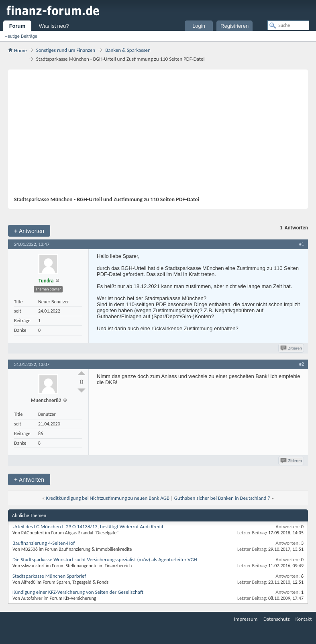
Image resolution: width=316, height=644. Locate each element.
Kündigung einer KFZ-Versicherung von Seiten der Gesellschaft (78, 592)
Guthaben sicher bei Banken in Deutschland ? (222, 498)
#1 (302, 244)
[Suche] (288, 25)
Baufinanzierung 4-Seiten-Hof (44, 543)
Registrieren (234, 26)
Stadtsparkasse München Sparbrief (49, 576)
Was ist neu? (54, 26)
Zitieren (292, 348)
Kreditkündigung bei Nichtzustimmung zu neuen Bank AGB (108, 498)
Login (199, 26)
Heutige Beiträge (21, 36)
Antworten (29, 231)
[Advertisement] (165, 136)
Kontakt (304, 619)
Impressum (246, 619)
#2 (302, 364)
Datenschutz (276, 619)
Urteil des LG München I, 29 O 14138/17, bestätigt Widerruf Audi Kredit (88, 526)
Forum (17, 26)
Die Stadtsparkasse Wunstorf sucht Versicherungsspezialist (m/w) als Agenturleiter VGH (105, 559)
